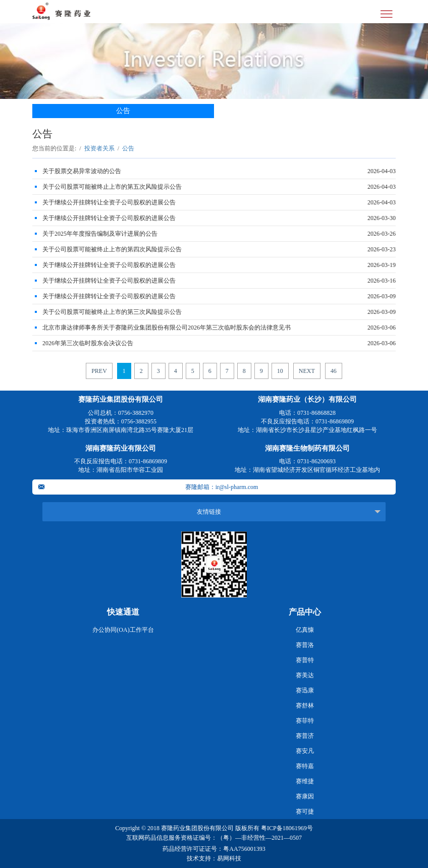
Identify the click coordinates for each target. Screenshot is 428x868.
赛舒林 (305, 706)
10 (280, 371)
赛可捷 (305, 811)
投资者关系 (99, 148)
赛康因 (305, 796)
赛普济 (305, 736)
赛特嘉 (305, 766)
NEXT (307, 371)
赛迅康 (305, 690)
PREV (99, 371)
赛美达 (305, 675)
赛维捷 (305, 781)
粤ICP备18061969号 (287, 828)
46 (334, 371)
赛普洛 (305, 645)
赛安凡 (305, 751)
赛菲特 (305, 721)
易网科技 (229, 858)
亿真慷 (305, 630)
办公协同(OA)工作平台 (123, 630)
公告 (123, 111)
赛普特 (305, 660)
